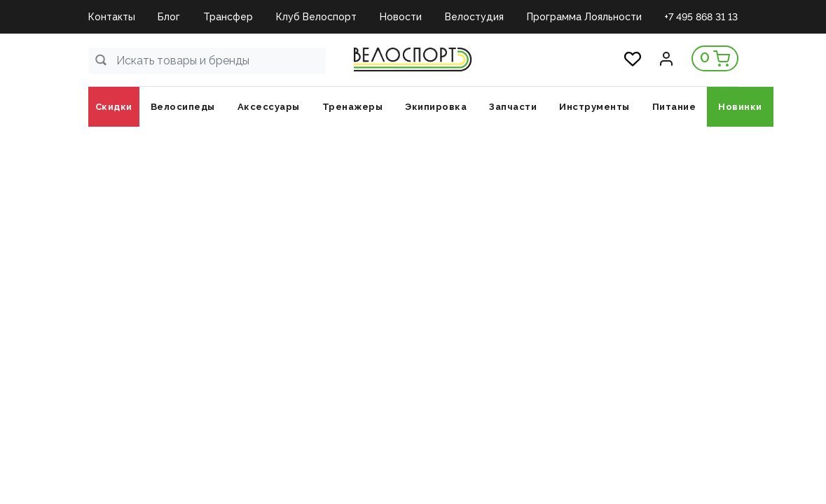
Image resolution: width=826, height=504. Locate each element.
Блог (169, 17)
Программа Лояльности (584, 17)
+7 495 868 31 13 (701, 17)
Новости (401, 17)
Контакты (112, 17)
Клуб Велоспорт (316, 17)
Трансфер (228, 17)
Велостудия (474, 17)
